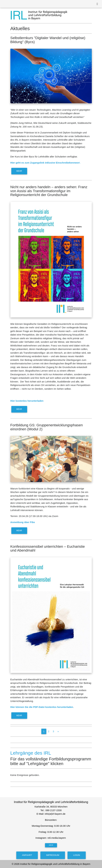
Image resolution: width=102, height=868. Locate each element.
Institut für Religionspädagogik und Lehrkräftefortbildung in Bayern (55, 864)
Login (77, 855)
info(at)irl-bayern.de (55, 814)
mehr (19, 171)
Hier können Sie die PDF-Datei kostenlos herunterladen (42, 707)
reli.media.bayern (57, 838)
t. (45, 163)
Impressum (53, 855)
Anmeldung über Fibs (23, 522)
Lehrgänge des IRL (31, 753)
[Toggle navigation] (97, 4)
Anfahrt (27, 855)
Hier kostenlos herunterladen (27, 401)
